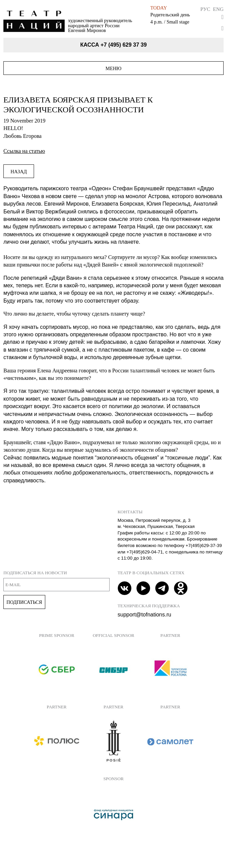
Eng (218, 9)
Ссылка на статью (24, 151)
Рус (205, 9)
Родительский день (170, 15)
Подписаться (24, 602)
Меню (113, 68)
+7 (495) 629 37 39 (124, 45)
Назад (19, 172)
